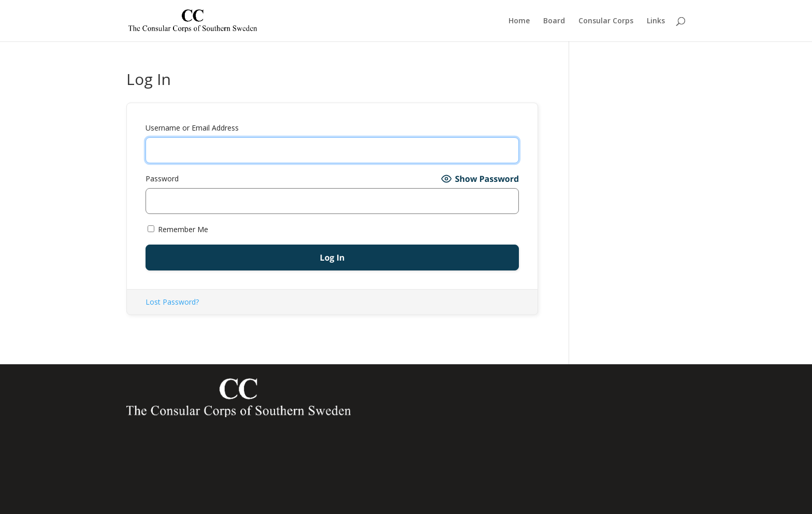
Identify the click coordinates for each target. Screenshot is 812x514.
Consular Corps (606, 21)
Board (554, 21)
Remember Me (178, 229)
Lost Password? (172, 302)
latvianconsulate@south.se (578, 484)
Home (519, 21)
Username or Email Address (192, 128)
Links (656, 21)
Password (162, 179)
